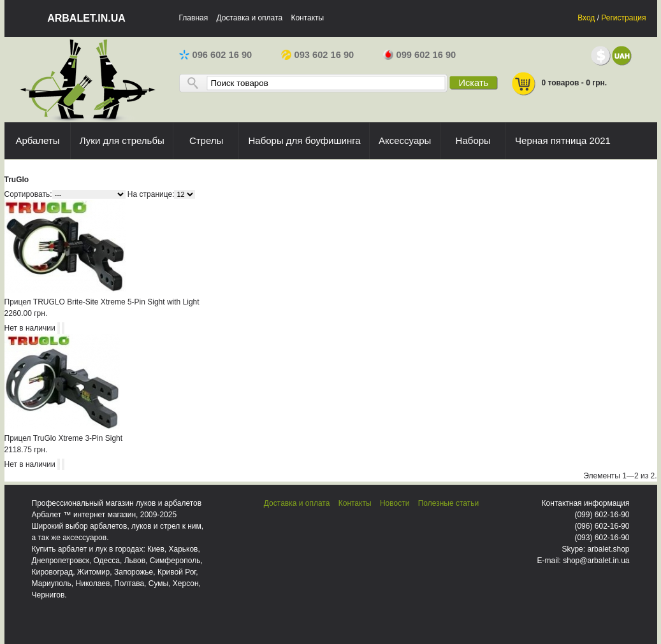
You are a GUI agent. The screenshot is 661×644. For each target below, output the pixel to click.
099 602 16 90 (420, 55)
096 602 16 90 (216, 55)
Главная (194, 18)
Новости (395, 503)
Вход (586, 18)
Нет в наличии (30, 328)
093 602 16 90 (318, 55)
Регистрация (623, 18)
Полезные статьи (448, 503)
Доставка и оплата (250, 18)
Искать (473, 83)
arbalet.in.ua (86, 18)
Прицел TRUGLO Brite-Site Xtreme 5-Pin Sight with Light (102, 302)
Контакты (307, 18)
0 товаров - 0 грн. (559, 84)
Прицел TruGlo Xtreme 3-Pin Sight (64, 438)
